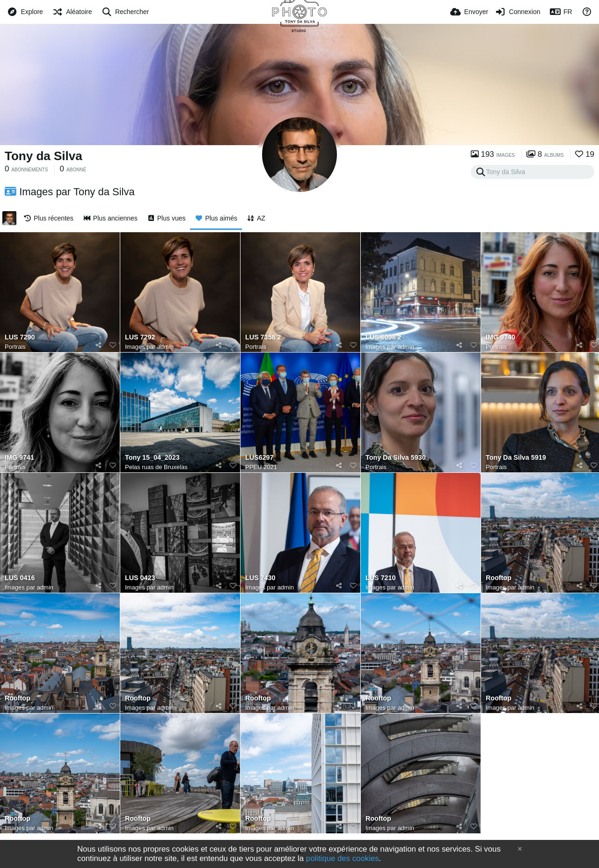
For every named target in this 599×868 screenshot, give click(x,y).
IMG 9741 (19, 458)
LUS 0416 (20, 578)
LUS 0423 (140, 578)
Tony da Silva (44, 156)
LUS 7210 (380, 578)
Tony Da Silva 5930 (396, 458)
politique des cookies (343, 858)
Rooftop (499, 578)
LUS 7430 (260, 578)
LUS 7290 (20, 337)
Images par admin (149, 347)
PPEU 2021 (261, 467)
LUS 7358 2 (263, 337)
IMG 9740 (500, 337)
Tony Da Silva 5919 (516, 458)
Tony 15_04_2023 (152, 458)
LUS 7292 (140, 337)
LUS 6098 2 (383, 337)
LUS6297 (259, 458)
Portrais (15, 347)
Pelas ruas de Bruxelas (156, 467)
